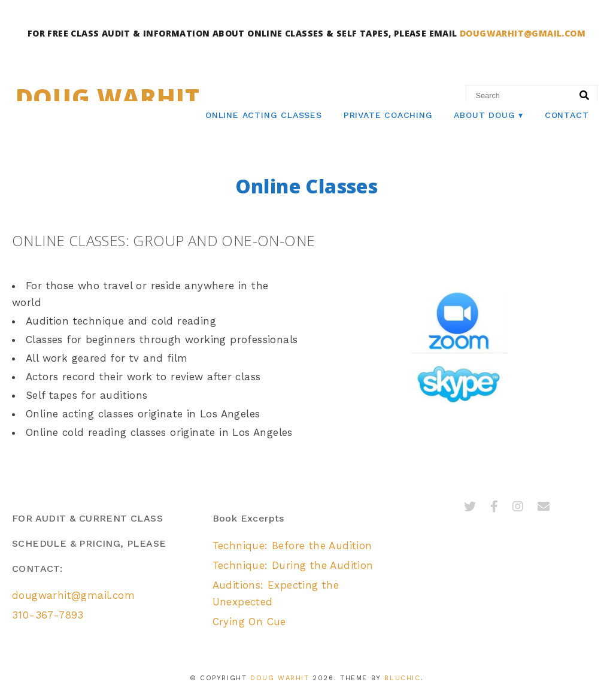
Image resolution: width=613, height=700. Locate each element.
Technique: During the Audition (293, 565)
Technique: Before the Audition (292, 546)
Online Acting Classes (264, 115)
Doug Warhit (108, 97)
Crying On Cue (249, 622)
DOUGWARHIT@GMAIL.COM (523, 33)
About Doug (484, 115)
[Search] (584, 96)
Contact (567, 115)
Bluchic (402, 678)
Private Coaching (388, 115)
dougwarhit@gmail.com (73, 595)
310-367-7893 (48, 615)
